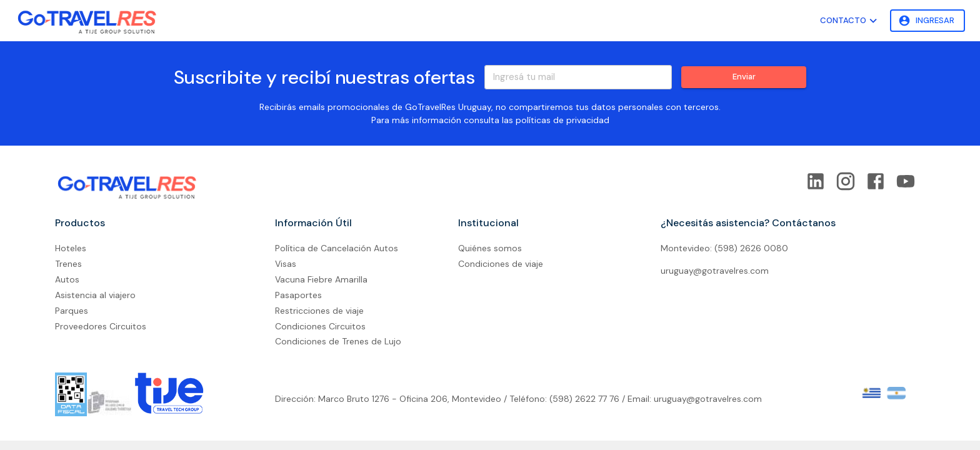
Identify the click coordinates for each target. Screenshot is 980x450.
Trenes (68, 264)
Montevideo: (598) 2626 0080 (724, 248)
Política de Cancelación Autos (337, 248)
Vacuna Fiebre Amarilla (321, 279)
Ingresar (927, 21)
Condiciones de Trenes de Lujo (338, 341)
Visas (286, 264)
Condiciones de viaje (501, 264)
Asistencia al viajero (95, 295)
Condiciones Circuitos (320, 326)
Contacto (850, 21)
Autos (67, 279)
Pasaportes (298, 295)
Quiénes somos (490, 248)
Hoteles (71, 248)
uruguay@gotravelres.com (715, 271)
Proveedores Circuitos (101, 326)
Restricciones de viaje (319, 311)
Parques (72, 311)
